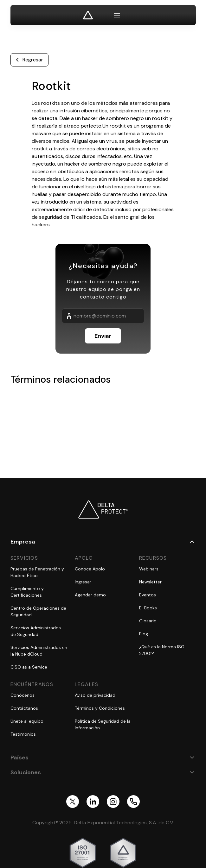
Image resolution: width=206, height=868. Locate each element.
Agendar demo (90, 595)
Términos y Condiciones (100, 708)
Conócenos (23, 695)
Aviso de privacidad (95, 695)
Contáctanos (24, 708)
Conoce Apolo (90, 569)
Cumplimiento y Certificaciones (27, 592)
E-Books (148, 608)
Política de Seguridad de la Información (103, 724)
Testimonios (23, 734)
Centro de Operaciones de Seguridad (38, 611)
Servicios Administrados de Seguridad (36, 631)
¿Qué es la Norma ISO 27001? (162, 650)
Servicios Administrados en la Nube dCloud (39, 651)
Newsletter (150, 582)
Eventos (148, 595)
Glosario (148, 621)
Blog (144, 634)
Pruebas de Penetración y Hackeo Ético (37, 572)
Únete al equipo (27, 721)
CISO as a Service (29, 667)
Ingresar (83, 582)
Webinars (149, 569)
